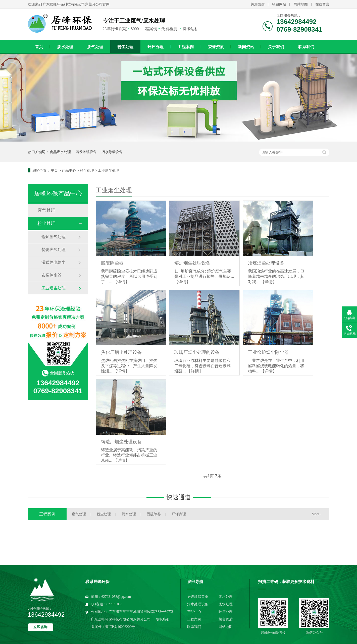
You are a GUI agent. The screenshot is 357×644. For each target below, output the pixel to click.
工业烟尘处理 (109, 170)
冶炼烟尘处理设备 (266, 263)
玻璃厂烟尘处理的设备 (197, 352)
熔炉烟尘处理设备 (192, 263)
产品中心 (69, 170)
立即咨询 (40, 627)
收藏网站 (279, 4)
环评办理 (156, 47)
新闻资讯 (246, 47)
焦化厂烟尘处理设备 (121, 352)
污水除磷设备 (112, 152)
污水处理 (129, 514)
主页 (54, 170)
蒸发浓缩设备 (86, 152)
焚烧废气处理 (54, 250)
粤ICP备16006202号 (120, 627)
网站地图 (301, 4)
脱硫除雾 (154, 514)
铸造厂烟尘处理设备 (121, 442)
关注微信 (258, 4)
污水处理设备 (198, 604)
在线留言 (322, 4)
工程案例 (186, 47)
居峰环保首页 (198, 597)
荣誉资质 (216, 47)
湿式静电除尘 (54, 262)
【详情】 (121, 282)
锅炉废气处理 (54, 237)
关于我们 (276, 47)
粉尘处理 (125, 47)
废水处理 (65, 47)
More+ (317, 514)
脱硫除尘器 (112, 263)
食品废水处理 (60, 152)
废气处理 (95, 47)
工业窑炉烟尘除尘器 (268, 352)
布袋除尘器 (52, 275)
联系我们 (306, 47)
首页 (39, 47)
